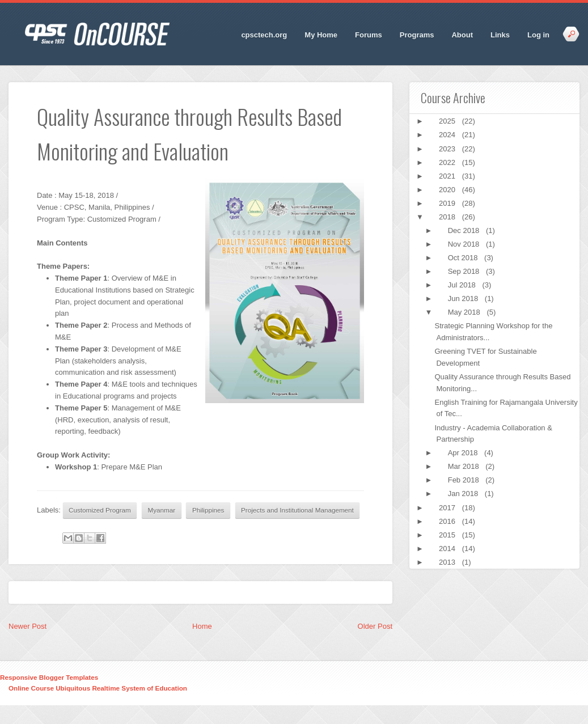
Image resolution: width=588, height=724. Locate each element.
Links (500, 35)
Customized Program (100, 510)
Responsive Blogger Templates (49, 677)
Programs (417, 35)
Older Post (375, 626)
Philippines (208, 510)
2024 (448, 135)
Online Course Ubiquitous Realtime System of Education (98, 688)
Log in (538, 35)
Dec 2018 (465, 230)
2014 (448, 549)
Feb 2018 (465, 480)
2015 (448, 535)
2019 (448, 203)
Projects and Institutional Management (297, 510)
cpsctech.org (264, 35)
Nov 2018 (465, 244)
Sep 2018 (465, 271)
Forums (369, 35)
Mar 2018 (465, 466)
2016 (448, 521)
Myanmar (162, 510)
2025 (448, 121)
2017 (448, 508)
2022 (448, 162)
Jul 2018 (463, 285)
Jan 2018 (464, 494)
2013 (448, 562)
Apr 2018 (464, 453)
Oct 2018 (464, 258)
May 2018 (465, 312)
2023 (448, 149)
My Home (321, 35)
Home (202, 626)
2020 (448, 190)
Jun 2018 (464, 299)
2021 (448, 176)
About (462, 35)
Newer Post (28, 626)
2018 (448, 217)
